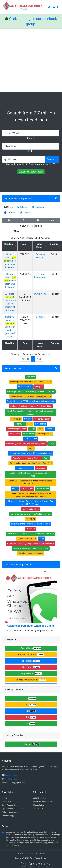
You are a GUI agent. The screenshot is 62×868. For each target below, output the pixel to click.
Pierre (46, 458)
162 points (31, 529)
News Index (38, 809)
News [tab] (8, 207)
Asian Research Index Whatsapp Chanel (31, 626)
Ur (31, 698)
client (30, 424)
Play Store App (8, 816)
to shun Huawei (42, 489)
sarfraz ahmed (31, 439)
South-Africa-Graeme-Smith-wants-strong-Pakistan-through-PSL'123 (31, 482)
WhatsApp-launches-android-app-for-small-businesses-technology (31, 413)
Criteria (31, 138)
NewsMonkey (29, 434)
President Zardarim (42, 419)
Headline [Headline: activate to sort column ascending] (9, 244)
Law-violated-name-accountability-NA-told (31, 548)
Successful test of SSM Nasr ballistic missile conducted (31, 401)
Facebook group (11, 775)
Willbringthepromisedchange (31, 553)
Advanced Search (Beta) (31, 172)
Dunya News (40, 294)
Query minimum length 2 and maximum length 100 (31, 164)
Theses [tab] (25, 213)
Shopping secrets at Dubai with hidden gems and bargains (10, 327)
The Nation (31, 661)
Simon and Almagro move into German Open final (31, 463)
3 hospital (39, 387)
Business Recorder (31, 655)
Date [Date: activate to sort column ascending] (24, 244)
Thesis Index (38, 805)
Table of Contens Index (43, 801)
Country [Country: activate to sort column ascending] (54, 244)
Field (31, 151)
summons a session (25, 468)
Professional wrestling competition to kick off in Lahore (31, 543)
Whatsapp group (10, 779)
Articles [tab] (22, 207)
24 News (40, 317)
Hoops (31, 448)
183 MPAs (31, 519)
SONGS (27, 419)
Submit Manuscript (10, 812)
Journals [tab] (10, 213)
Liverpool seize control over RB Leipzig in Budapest (31, 453)
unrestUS (50, 429)
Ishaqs (32, 429)
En (31, 705)
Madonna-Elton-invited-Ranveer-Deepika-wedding (31, 406)
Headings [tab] (38, 207)
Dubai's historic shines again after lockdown (10, 261)
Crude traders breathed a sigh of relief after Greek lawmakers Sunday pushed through (31, 495)
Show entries (31, 226)
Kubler (15, 489)
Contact (40, 854)
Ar (31, 724)
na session (41, 468)
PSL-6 (40, 429)
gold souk (28, 199)
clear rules (20, 424)
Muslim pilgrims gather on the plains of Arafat (31, 524)
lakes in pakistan (45, 434)
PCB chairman (27, 489)
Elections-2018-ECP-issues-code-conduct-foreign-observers (31, 474)
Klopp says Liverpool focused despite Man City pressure (31, 391)
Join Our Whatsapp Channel (18, 565)
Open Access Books (11, 805)
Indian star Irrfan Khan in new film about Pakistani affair (31, 534)
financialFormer (25, 387)
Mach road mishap (31, 509)
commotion (16, 419)
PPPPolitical (41, 424)
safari (41, 539)
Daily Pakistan (31, 673)
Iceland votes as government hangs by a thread (31, 396)
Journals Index (39, 798)
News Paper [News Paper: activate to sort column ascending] (39, 246)
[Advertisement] (30, 60)
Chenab (52, 443)
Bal (31, 717)
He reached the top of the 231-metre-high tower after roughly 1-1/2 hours (31, 503)
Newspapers (7, 801)
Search (50, 159)
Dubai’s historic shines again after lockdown (10, 281)
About (30, 854)
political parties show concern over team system (31, 382)
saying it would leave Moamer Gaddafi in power (31, 514)
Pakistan (31, 744)
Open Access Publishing (12, 809)
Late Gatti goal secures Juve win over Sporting (26, 443)
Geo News (31, 667)
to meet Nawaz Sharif (27, 539)
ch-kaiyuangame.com (17, 429)
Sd (31, 711)
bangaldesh (15, 434)
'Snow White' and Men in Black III (27, 458)
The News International (31, 680)
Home (5, 798)
